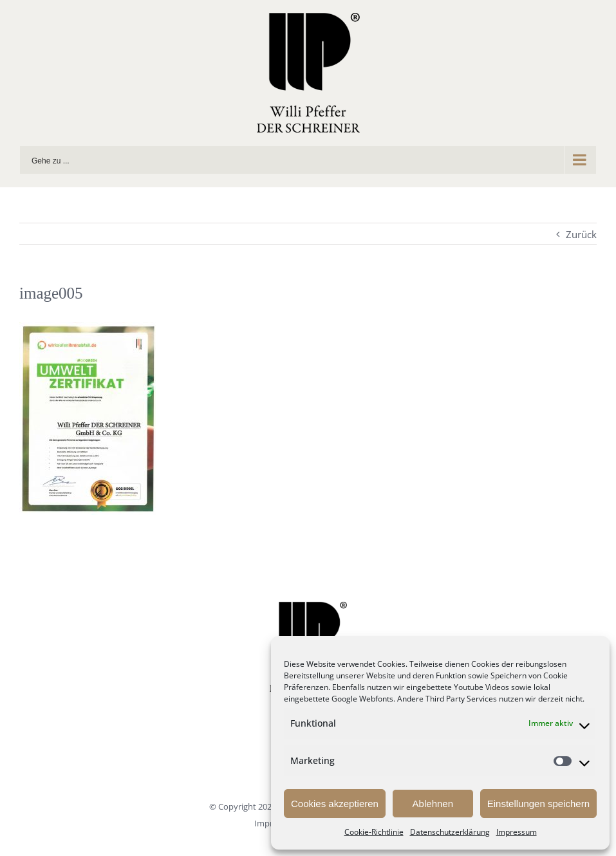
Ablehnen (433, 804)
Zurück (581, 234)
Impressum (517, 832)
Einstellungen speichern (538, 804)
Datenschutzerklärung (450, 832)
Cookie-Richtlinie (374, 832)
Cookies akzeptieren (335, 804)
